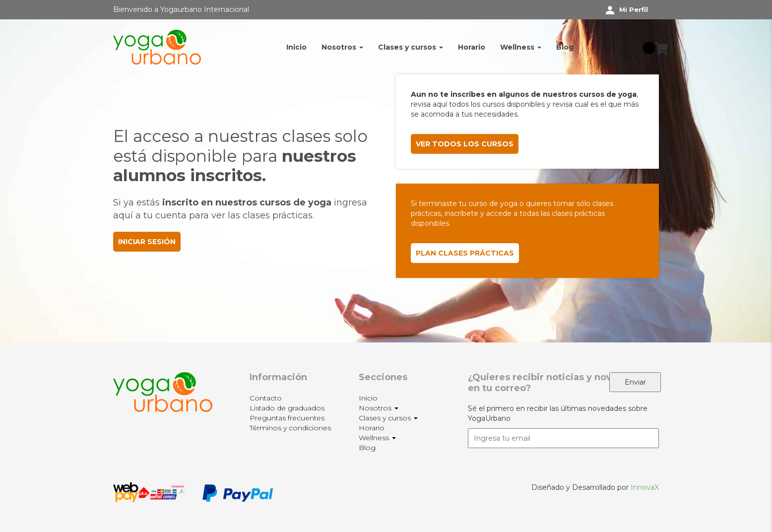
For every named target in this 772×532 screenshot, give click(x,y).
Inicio (296, 47)
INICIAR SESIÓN (147, 242)
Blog (565, 47)
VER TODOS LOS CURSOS (465, 144)
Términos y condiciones (290, 428)
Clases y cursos (411, 47)
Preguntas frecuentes (287, 418)
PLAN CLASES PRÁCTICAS (465, 253)
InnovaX (645, 487)
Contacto (266, 398)
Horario (472, 47)
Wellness (521, 47)
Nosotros (342, 47)
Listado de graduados (287, 408)
